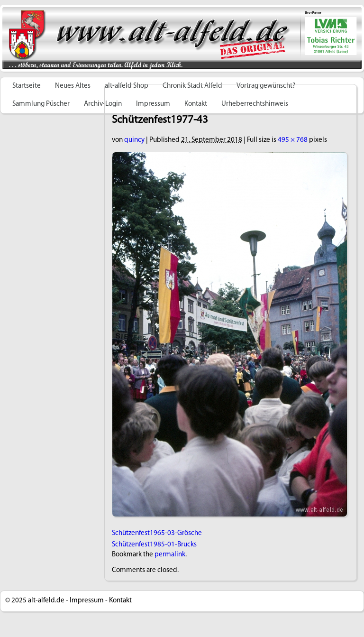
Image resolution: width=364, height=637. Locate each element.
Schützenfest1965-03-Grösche (157, 533)
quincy (134, 140)
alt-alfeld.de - (48, 601)
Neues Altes (73, 86)
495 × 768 (293, 140)
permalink (170, 555)
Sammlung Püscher (41, 104)
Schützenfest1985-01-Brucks (154, 545)
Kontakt (120, 601)
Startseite (27, 86)
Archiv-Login (103, 104)
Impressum (87, 601)
